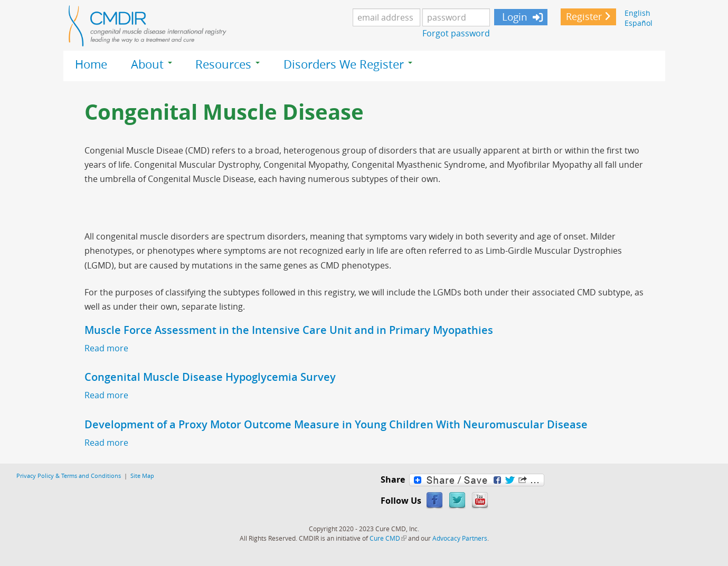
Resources (228, 64)
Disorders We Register (348, 64)
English (637, 13)
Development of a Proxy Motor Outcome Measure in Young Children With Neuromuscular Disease (336, 424)
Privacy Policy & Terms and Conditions (69, 476)
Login (513, 17)
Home (91, 64)
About (152, 64)
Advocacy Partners (460, 538)
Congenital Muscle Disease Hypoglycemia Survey (210, 377)
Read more (106, 348)
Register (584, 17)
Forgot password (456, 33)
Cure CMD (388, 538)
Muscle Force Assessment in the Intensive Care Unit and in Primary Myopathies (289, 330)
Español (639, 23)
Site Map (142, 476)
